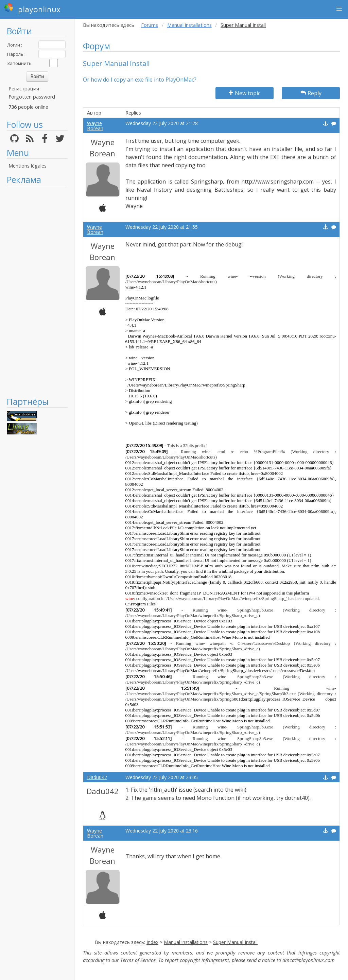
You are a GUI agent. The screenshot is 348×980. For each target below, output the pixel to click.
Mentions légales (28, 166)
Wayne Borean (95, 126)
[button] (339, 9)
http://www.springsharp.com (277, 182)
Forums (150, 25)
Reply (311, 93)
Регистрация (24, 89)
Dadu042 (97, 777)
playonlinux (32, 8)
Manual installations (189, 25)
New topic (245, 93)
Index (152, 942)
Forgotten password (32, 97)
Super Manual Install (235, 942)
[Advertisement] (37, 291)
